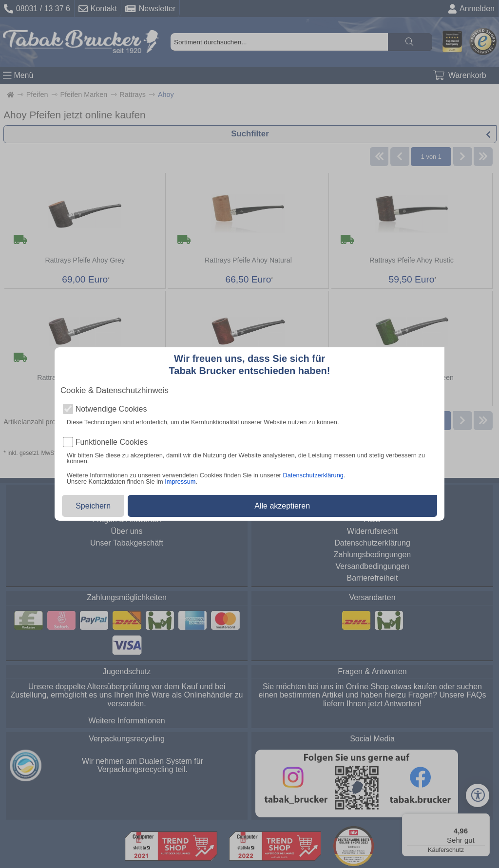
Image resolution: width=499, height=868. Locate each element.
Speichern (93, 506)
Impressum (180, 481)
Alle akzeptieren (282, 506)
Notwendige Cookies (111, 409)
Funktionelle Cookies (112, 442)
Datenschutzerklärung (313, 475)
